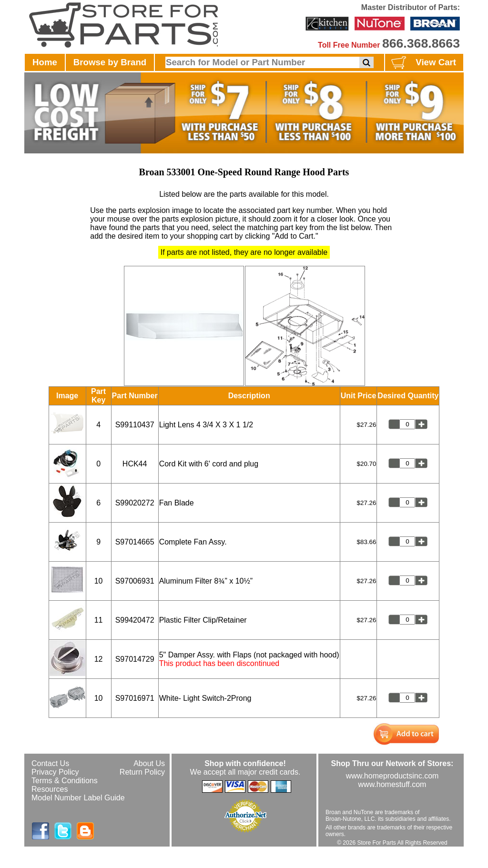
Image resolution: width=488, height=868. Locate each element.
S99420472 (135, 620)
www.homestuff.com (392, 784)
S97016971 (135, 698)
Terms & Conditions (65, 781)
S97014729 (135, 659)
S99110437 (135, 425)
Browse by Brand (110, 62)
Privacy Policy (55, 772)
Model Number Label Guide (78, 798)
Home (45, 62)
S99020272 (135, 503)
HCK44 (135, 464)
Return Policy (142, 772)
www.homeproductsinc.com (392, 776)
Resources (50, 789)
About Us (149, 763)
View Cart (422, 63)
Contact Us (50, 763)
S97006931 (135, 581)
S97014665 (135, 542)
